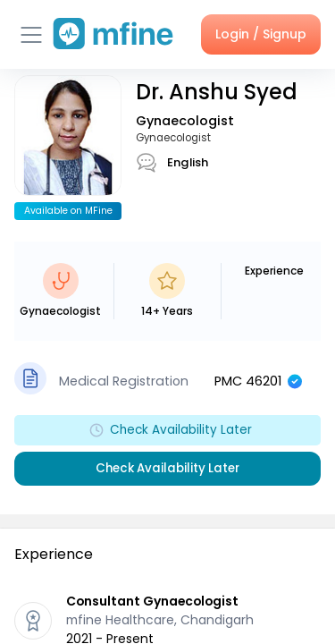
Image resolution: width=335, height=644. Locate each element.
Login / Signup (261, 34)
